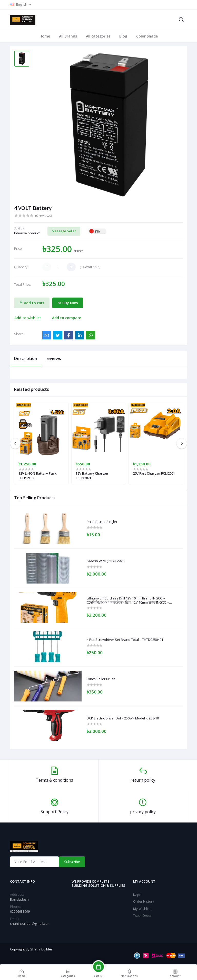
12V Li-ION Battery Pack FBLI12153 (37, 476)
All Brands (68, 36)
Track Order (142, 916)
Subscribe (72, 862)
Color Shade (147, 36)
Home (45, 36)
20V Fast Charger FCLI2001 (154, 473)
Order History (144, 901)
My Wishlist (142, 909)
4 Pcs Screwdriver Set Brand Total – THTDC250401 (125, 640)
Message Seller (64, 231)
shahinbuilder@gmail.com (30, 923)
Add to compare (67, 318)
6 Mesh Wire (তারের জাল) (106, 561)
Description (26, 358)
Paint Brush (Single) (102, 522)
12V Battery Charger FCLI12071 (92, 476)
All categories (98, 36)
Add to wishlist (28, 318)
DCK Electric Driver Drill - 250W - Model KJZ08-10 (123, 718)
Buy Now (68, 303)
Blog (123, 36)
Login (137, 894)
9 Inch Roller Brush (101, 679)
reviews (53, 358)
